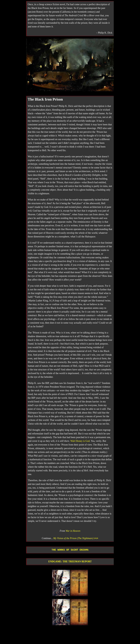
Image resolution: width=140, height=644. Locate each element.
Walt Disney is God (80, 441)
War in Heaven (73, 531)
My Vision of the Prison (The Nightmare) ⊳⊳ (76, 538)
